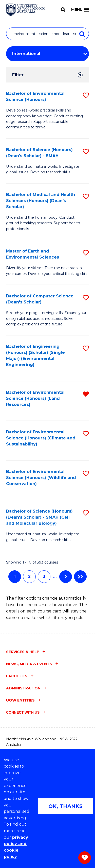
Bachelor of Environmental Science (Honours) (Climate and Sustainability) (41, 438)
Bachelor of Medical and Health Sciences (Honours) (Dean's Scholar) (41, 201)
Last (80, 577)
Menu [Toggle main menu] (80, 10)
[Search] (63, 10)
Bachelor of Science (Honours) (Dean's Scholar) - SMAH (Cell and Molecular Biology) (39, 517)
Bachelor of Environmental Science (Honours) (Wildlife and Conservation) (41, 478)
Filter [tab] (18, 75)
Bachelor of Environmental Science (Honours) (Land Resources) (35, 398)
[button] (86, 95)
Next (66, 577)
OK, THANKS (65, 806)
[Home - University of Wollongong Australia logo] (26, 10)
